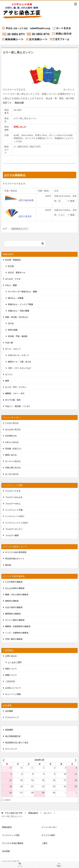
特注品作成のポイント (15, 559)
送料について (11, 669)
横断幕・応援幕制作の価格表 (18, 626)
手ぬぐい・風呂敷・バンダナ (18, 406)
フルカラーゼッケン (14, 529)
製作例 (8, 565)
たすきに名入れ (12, 423)
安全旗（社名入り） (14, 449)
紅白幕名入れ (11, 436)
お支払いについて (13, 688)
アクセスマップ (12, 717)
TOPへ (59, 865)
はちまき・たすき (13, 279)
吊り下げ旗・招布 (13, 400)
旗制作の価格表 (12, 601)
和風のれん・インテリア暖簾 (21, 304)
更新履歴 (9, 730)
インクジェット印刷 (11, 835)
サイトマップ (11, 749)
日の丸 (11, 323)
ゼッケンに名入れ (13, 461)
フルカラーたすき (13, 491)
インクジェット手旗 (14, 510)
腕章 (7, 381)
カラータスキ (18, 216)
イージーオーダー (49, 827)
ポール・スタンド (13, 349)
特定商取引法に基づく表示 (17, 743)
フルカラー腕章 (12, 535)
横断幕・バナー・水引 (15, 393)
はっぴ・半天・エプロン (16, 387)
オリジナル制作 (48, 835)
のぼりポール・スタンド (19, 355)
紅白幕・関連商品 (13, 260)
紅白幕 (11, 266)
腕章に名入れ (11, 455)
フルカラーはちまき (14, 497)
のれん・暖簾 (11, 285)
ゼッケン (9, 374)
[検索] (25, 244)
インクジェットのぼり (15, 516)
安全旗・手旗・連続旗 (18, 336)
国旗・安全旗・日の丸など (17, 317)
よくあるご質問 (15, 662)
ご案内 (44, 843)
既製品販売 (7, 827)
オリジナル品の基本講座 (16, 552)
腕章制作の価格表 (13, 614)
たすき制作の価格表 (14, 582)
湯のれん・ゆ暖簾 (16, 298)
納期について (11, 675)
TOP (13, 813)
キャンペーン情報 (13, 694)
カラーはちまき (19, 200)
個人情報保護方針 (13, 736)
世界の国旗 (13, 330)
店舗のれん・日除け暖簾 (19, 311)
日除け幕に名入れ (13, 468)
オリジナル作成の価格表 (13, 843)
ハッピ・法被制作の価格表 (17, 633)
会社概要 (9, 711)
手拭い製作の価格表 (14, 639)
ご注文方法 (10, 681)
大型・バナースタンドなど (20, 368)
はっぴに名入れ (12, 474)
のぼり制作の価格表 (14, 607)
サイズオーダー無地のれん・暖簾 (22, 292)
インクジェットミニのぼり (17, 523)
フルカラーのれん (13, 504)
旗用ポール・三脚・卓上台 (20, 362)
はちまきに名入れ (13, 429)
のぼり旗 (9, 343)
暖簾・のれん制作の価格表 (17, 595)
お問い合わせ (11, 656)
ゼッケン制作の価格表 (15, 620)
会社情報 (6, 851)
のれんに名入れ (12, 442)
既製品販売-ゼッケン (20, 229)
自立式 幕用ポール (17, 273)
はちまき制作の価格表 (15, 588)
